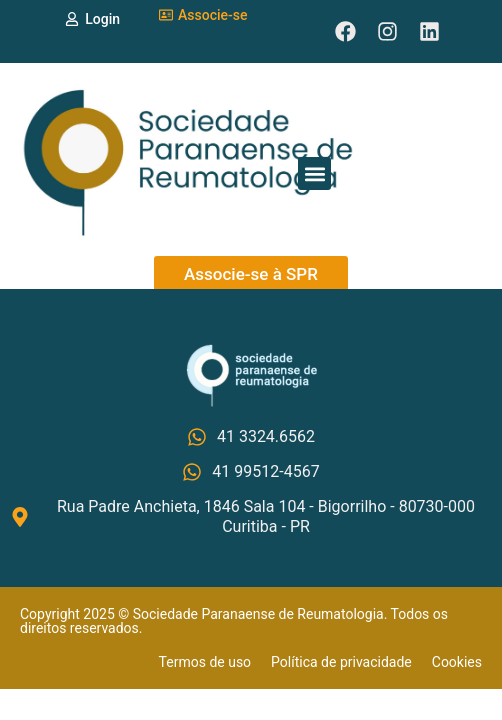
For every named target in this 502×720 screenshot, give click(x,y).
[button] (314, 173)
